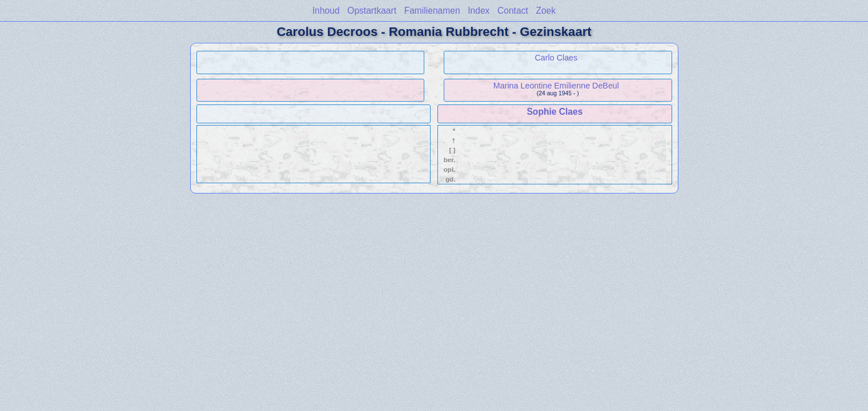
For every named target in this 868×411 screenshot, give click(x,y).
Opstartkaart (372, 11)
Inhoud (326, 11)
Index (479, 11)
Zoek (546, 11)
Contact (513, 11)
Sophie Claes (554, 112)
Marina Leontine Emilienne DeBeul (556, 86)
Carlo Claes (556, 58)
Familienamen (432, 11)
